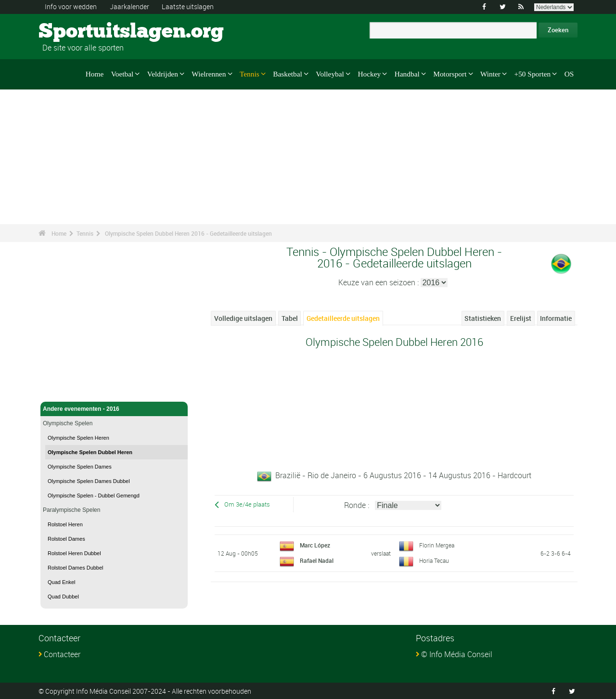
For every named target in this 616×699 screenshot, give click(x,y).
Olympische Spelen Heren (78, 438)
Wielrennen (209, 74)
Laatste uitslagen (188, 6)
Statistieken (483, 318)
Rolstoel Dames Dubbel (76, 568)
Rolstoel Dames (66, 539)
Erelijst (521, 318)
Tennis (250, 74)
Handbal (407, 74)
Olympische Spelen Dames (80, 467)
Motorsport (450, 74)
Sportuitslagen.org (75, 31)
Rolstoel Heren (65, 524)
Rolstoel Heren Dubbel (74, 553)
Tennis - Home (63, 389)
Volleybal (330, 74)
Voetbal (122, 74)
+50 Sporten (533, 74)
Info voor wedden (71, 6)
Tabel (290, 318)
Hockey (369, 74)
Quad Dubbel (63, 597)
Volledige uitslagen (243, 318)
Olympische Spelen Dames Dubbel (89, 481)
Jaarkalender (129, 6)
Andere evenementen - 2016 (114, 409)
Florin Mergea (437, 545)
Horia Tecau (434, 560)
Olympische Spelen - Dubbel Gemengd (94, 496)
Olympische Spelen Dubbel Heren (90, 452)
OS (569, 74)
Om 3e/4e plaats (247, 504)
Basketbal (288, 74)
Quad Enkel (61, 582)
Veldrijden (163, 74)
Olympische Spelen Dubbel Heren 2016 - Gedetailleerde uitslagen (188, 233)
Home (95, 74)
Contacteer (62, 654)
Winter (490, 74)
